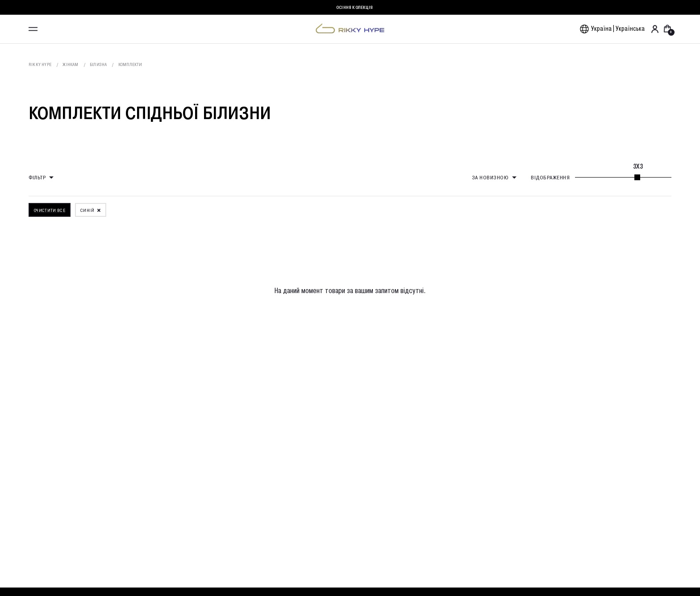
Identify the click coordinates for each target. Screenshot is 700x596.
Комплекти (130, 64)
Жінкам (70, 64)
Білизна (98, 64)
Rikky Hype (40, 64)
